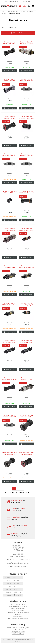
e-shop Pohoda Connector (25, 640)
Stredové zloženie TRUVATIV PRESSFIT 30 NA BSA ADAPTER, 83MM (27, 118)
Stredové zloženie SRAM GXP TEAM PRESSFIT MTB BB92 (9, 118)
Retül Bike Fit (18, 630)
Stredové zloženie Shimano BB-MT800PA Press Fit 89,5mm (9, 379)
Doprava (18, 615)
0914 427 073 (25, 563)
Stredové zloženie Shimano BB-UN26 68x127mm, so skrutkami (27, 379)
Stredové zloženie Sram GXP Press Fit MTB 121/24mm (9, 454)
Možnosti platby (18, 617)
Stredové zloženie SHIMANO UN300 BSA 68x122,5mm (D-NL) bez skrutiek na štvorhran (26, 81)
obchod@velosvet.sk (12, 1)
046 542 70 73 (14, 560)
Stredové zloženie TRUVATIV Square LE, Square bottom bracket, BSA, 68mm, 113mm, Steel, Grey (9, 230)
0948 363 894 (26, 1)
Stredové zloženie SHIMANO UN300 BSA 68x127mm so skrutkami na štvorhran (27, 156)
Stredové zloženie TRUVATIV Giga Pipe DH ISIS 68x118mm (26, 230)
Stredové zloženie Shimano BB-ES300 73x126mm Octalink (27, 342)
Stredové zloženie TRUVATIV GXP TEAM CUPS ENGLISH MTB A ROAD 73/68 (9, 81)
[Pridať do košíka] (9, 71)
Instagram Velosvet (18, 632)
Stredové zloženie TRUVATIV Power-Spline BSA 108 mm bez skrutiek (27, 268)
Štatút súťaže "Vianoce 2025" (18, 619)
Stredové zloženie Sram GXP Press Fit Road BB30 (9, 193)
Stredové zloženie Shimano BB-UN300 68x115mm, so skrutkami (9, 417)
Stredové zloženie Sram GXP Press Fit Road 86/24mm (27, 454)
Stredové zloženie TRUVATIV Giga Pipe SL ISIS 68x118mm (27, 305)
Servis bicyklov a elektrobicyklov (18, 628)
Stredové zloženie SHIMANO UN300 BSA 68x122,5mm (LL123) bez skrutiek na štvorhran (9, 156)
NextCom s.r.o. (18, 641)
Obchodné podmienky (18, 604)
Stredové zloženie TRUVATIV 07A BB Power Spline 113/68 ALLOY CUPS (9, 268)
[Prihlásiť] (24, 6)
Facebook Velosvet (18, 634)
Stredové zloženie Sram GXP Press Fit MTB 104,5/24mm (27, 417)
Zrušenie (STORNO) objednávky (18, 613)
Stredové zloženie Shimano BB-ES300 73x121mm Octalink (9, 342)
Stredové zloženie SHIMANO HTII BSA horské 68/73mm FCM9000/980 (9, 44)
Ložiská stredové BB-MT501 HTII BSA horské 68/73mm (26, 193)
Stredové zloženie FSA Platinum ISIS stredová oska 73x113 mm (26, 44)
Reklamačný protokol (18, 611)
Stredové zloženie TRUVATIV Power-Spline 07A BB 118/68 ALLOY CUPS (9, 305)
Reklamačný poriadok (18, 609)
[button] (20, 6)
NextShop (14, 640)
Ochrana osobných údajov (18, 606)
